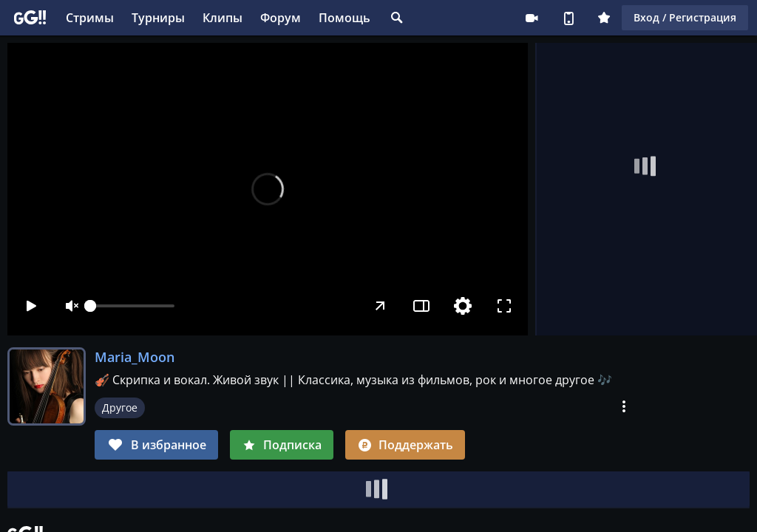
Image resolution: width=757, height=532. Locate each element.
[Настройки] (463, 306)
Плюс (604, 18)
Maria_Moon (135, 357)
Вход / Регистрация (685, 17)
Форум (281, 18)
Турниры (158, 18)
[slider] (132, 306)
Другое (120, 407)
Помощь (344, 18)
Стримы (90, 18)
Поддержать (405, 445)
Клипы (223, 18)
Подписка (282, 445)
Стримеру (532, 18)
